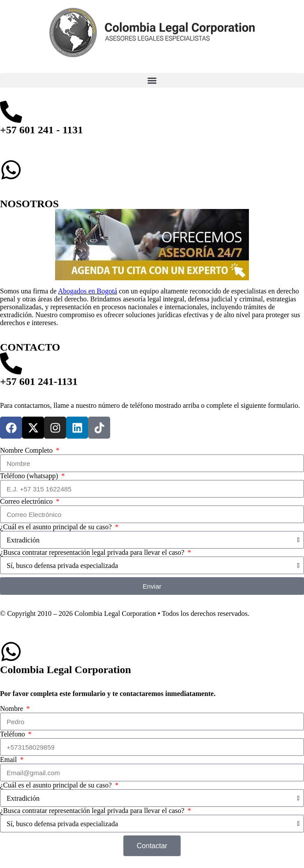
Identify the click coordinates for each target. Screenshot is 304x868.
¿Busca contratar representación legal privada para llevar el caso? (93, 552)
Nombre (12, 709)
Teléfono (13, 734)
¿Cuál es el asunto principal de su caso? (57, 527)
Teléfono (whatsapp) (30, 476)
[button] (152, 80)
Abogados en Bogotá (88, 291)
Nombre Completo (27, 450)
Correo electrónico (27, 501)
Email (9, 760)
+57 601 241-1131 (39, 381)
